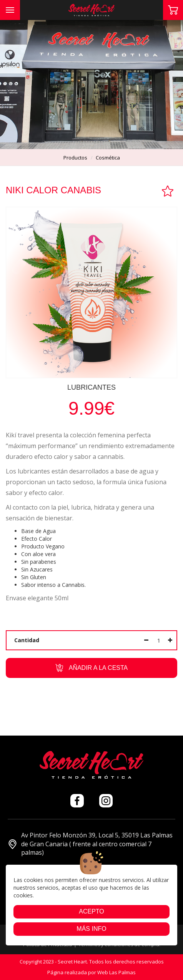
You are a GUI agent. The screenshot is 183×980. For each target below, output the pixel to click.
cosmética (108, 158)
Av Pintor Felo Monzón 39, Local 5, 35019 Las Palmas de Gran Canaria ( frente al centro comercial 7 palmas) (90, 844)
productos (75, 158)
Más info (91, 929)
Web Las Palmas (116, 972)
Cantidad (27, 640)
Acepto (91, 911)
